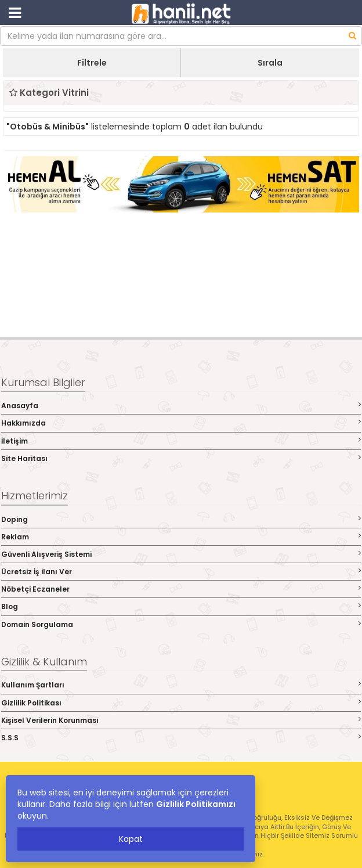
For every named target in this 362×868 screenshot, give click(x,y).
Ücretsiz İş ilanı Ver (181, 572)
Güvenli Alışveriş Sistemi (181, 554)
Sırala (270, 63)
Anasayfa (181, 406)
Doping (181, 519)
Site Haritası (181, 458)
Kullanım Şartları (181, 685)
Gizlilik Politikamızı (196, 804)
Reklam (181, 537)
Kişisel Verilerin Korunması (181, 720)
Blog (181, 606)
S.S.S (181, 738)
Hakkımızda (181, 423)
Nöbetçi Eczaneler (181, 589)
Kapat (131, 839)
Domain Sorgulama (181, 624)
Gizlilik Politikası (181, 703)
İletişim (181, 441)
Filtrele (92, 63)
